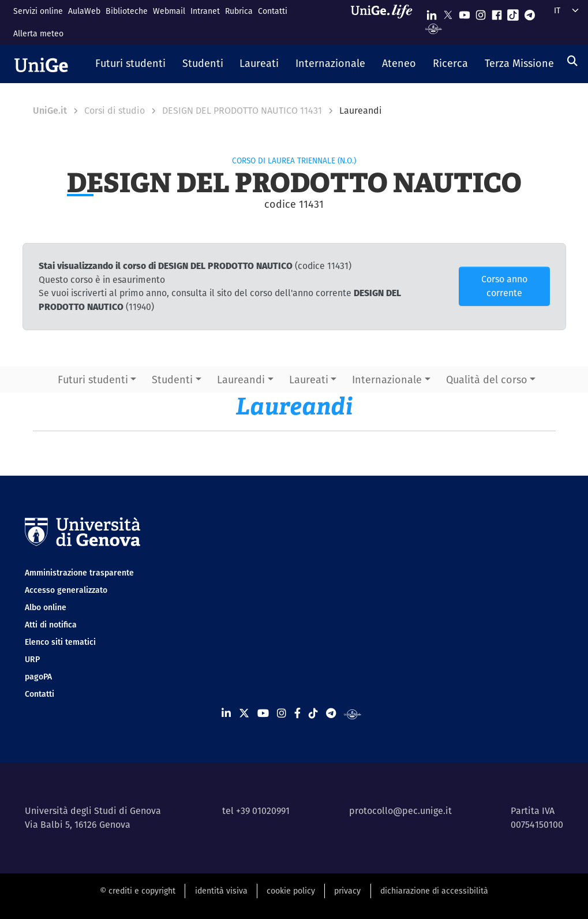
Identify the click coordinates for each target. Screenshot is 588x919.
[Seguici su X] (448, 12)
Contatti (273, 11)
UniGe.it (50, 111)
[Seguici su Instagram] (481, 12)
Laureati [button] (309, 380)
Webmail (169, 11)
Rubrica (239, 11)
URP (32, 659)
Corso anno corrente (504, 286)
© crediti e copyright (138, 891)
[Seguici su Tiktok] (513, 12)
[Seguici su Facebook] (497, 12)
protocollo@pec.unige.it (400, 811)
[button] (131, 64)
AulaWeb (84, 11)
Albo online (46, 607)
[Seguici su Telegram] (530, 12)
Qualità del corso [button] (487, 380)
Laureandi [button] (241, 380)
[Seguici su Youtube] (465, 12)
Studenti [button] (172, 380)
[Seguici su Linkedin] (432, 12)
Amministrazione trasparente (79, 573)
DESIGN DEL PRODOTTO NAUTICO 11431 (242, 111)
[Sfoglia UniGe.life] (385, 22)
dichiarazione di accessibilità (434, 891)
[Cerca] (572, 61)
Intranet (205, 11)
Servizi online (38, 11)
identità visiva (221, 891)
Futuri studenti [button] (93, 380)
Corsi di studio (115, 111)
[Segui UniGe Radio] (434, 28)
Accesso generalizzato (66, 590)
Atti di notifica (51, 625)
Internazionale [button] (387, 380)
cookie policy (291, 891)
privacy (347, 891)
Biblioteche (127, 11)
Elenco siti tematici (60, 642)
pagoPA (38, 677)
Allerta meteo (38, 33)
